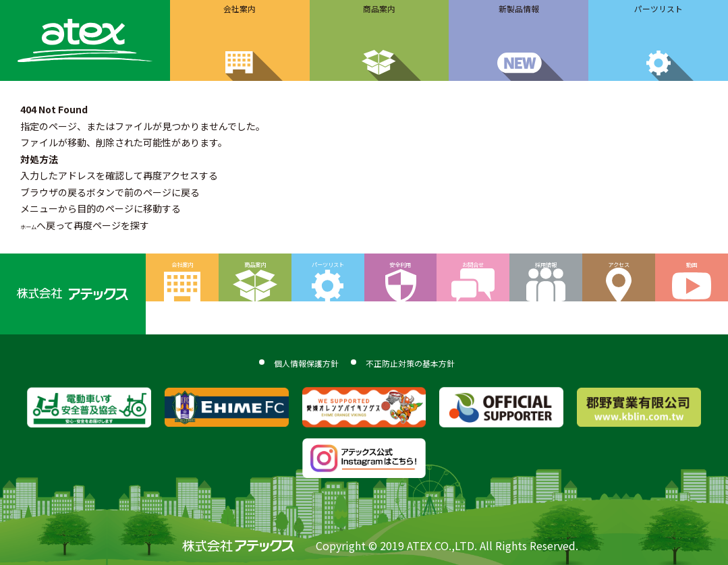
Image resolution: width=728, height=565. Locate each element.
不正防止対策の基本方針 (432, 361)
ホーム (34, 225)
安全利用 (400, 272)
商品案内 (379, 15)
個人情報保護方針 (277, 361)
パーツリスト (328, 272)
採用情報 (546, 272)
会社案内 (240, 15)
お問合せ (473, 272)
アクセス (619, 272)
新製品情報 (519, 15)
